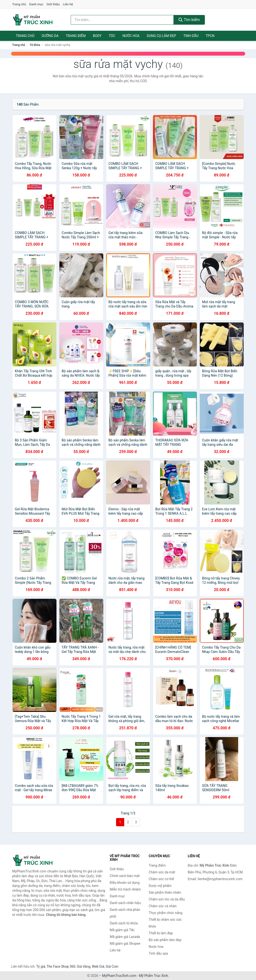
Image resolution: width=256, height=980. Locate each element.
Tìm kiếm (189, 20)
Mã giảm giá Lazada (125, 937)
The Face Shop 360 (61, 966)
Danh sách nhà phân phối (125, 913)
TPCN (210, 36)
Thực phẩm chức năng (166, 913)
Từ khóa (35, 45)
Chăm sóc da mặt (162, 872)
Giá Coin (112, 966)
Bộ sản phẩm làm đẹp (165, 940)
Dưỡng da (50, 36)
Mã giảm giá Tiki (122, 930)
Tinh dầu (191, 36)
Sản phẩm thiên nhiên (165, 892)
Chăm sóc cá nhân (163, 906)
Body (97, 36)
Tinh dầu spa (158, 953)
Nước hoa (131, 36)
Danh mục (36, 4)
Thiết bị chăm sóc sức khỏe (165, 923)
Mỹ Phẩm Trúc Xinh (154, 976)
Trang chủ (19, 4)
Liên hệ (68, 4)
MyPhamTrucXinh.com (119, 976)
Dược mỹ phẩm (160, 886)
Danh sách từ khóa (124, 923)
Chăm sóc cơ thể (161, 879)
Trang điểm (76, 36)
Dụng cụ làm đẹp (161, 36)
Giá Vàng (83, 966)
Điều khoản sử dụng (125, 883)
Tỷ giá (41, 966)
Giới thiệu (53, 4)
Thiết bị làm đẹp (161, 933)
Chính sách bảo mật (125, 876)
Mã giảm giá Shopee (125, 943)
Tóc (112, 36)
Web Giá (98, 966)
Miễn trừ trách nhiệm (125, 889)
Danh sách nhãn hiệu (125, 903)
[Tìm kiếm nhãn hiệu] (122, 20)
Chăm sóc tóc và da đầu (167, 899)
